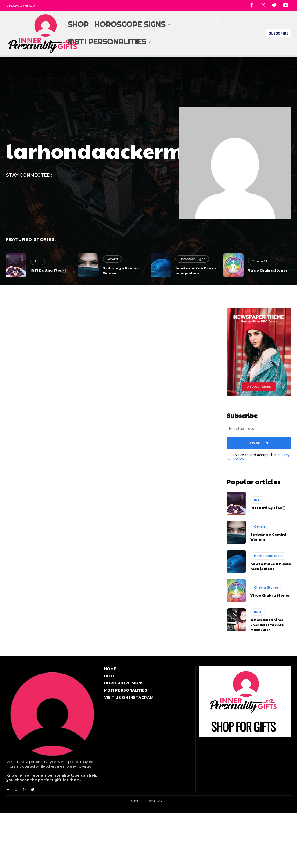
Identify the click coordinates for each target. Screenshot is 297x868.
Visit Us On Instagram (129, 697)
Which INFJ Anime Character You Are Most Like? (267, 624)
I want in (259, 443)
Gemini (112, 259)
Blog (110, 675)
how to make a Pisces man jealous (196, 270)
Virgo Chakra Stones (268, 270)
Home (110, 668)
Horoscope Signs (192, 259)
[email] (259, 428)
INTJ (38, 261)
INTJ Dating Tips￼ (48, 270)
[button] (218, 19)
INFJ (258, 611)
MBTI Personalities (126, 690)
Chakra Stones (263, 261)
